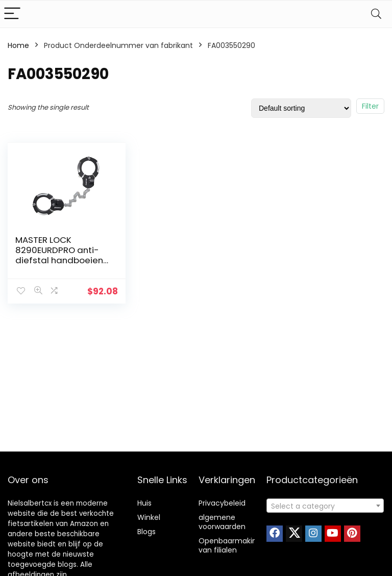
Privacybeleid (222, 503)
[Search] (376, 14)
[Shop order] (301, 108)
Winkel (149, 517)
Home (18, 45)
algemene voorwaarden (222, 522)
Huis (144, 503)
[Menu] (12, 14)
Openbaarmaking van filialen (230, 545)
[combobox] (325, 506)
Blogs (146, 532)
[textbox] (325, 506)
